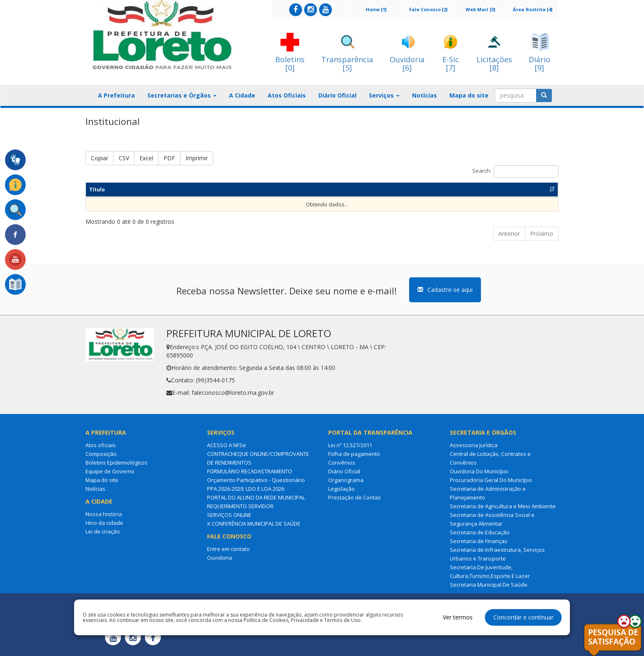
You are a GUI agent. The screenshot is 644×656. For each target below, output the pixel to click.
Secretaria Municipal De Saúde (489, 585)
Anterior (509, 234)
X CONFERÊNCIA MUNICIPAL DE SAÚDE (254, 524)
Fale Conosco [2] (428, 9)
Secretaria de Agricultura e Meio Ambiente (503, 506)
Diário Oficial (337, 95)
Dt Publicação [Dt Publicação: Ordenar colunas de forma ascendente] (372, 190)
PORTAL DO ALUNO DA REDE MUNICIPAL (256, 497)
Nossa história (104, 514)
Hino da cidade (104, 523)
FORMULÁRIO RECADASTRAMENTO (250, 471)
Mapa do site (469, 95)
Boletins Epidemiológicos (117, 463)
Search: (515, 171)
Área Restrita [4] (533, 9)
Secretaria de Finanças (479, 541)
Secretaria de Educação (480, 532)
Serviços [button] (384, 95)
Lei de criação (103, 531)
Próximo (542, 234)
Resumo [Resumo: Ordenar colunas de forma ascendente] (175, 190)
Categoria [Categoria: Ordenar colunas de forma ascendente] (266, 190)
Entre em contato (228, 549)
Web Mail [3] (480, 9)
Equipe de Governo (110, 471)
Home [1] (376, 9)
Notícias (424, 95)
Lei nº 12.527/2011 (350, 445)
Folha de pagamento (354, 454)
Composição (101, 454)
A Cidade (242, 95)
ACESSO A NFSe (227, 445)
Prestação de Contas (355, 497)
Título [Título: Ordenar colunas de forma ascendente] (97, 190)
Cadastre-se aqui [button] (445, 290)
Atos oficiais (101, 445)
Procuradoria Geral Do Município (491, 480)
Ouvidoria (220, 558)
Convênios (342, 463)
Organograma (346, 480)
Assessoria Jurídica (474, 445)
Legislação (342, 489)
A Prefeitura (116, 95)
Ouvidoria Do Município (479, 471)
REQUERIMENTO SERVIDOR (240, 506)
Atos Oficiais (287, 95)
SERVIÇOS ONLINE (229, 515)
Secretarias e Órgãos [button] (182, 95)
